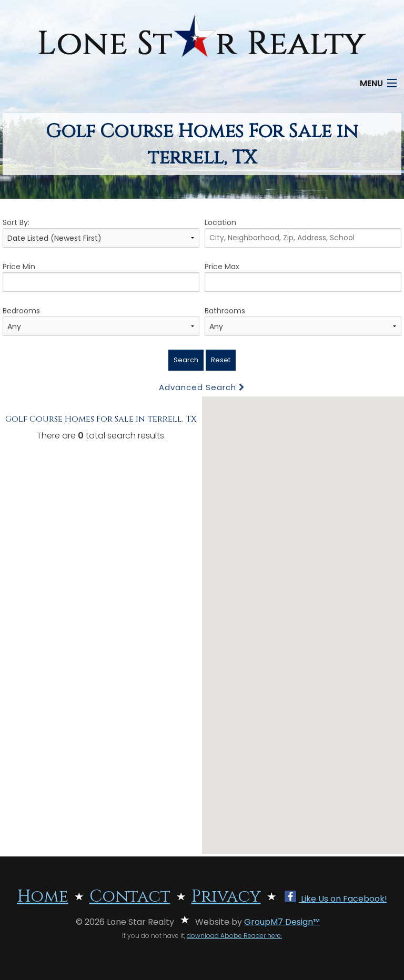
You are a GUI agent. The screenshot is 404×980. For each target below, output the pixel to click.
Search (186, 360)
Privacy (226, 897)
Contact (130, 897)
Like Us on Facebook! (336, 899)
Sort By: (101, 232)
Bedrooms (101, 321)
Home (43, 897)
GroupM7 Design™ (282, 921)
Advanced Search (202, 387)
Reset (221, 360)
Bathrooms (303, 321)
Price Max (303, 277)
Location (303, 232)
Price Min (101, 277)
